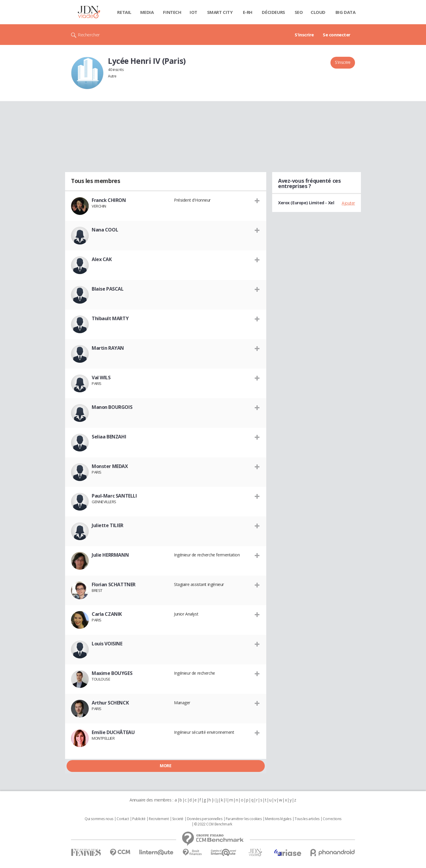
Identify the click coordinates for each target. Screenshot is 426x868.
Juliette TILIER (108, 525)
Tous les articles (307, 819)
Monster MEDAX (110, 466)
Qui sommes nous (99, 819)
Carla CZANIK (107, 614)
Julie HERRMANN (110, 555)
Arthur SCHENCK (110, 703)
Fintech (172, 12)
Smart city (220, 12)
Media (147, 12)
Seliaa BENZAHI (109, 437)
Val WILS (101, 378)
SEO (299, 12)
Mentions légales (278, 819)
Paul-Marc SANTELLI (114, 496)
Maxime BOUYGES (112, 673)
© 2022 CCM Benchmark (213, 824)
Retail (124, 12)
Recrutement (159, 819)
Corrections (332, 819)
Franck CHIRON (109, 200)
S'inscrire (304, 35)
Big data (346, 12)
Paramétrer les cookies (244, 819)
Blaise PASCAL (108, 289)
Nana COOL (105, 230)
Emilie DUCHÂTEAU (113, 732)
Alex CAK (102, 259)
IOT (193, 12)
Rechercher (89, 35)
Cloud (318, 12)
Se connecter (337, 35)
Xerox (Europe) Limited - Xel (306, 203)
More (166, 766)
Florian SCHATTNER (114, 584)
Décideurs (273, 12)
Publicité (139, 819)
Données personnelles (205, 819)
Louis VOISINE (107, 644)
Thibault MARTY (110, 318)
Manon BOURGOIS (112, 407)
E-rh (248, 12)
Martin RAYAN (108, 348)
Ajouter (348, 203)
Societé (178, 819)
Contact (123, 819)
